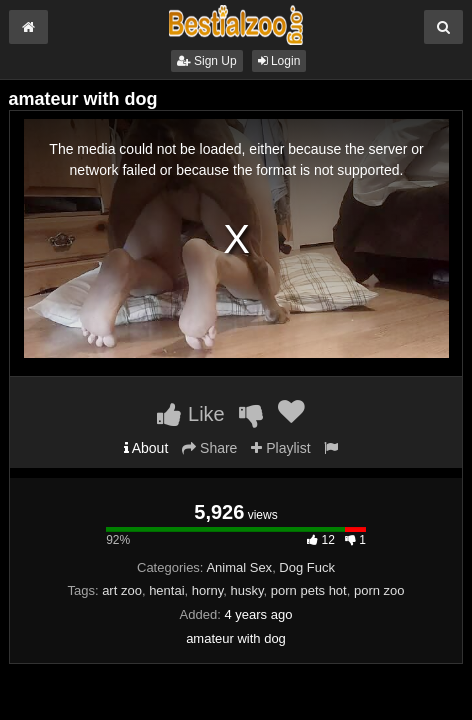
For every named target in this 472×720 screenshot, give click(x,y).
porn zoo (379, 590)
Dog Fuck (307, 567)
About (146, 448)
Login (279, 61)
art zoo (122, 590)
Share (209, 448)
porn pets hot (309, 590)
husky (247, 590)
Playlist (280, 448)
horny (208, 590)
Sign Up (207, 61)
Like (190, 414)
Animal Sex (239, 567)
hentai (166, 590)
